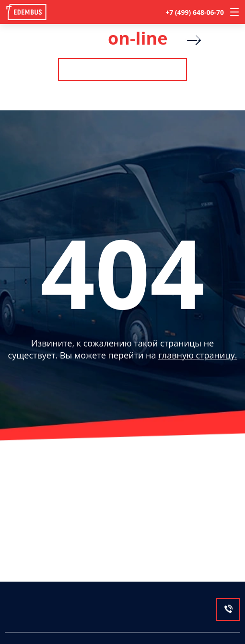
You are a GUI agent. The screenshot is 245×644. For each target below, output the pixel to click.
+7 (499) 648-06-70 (195, 12)
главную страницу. (198, 355)
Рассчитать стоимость (122, 70)
